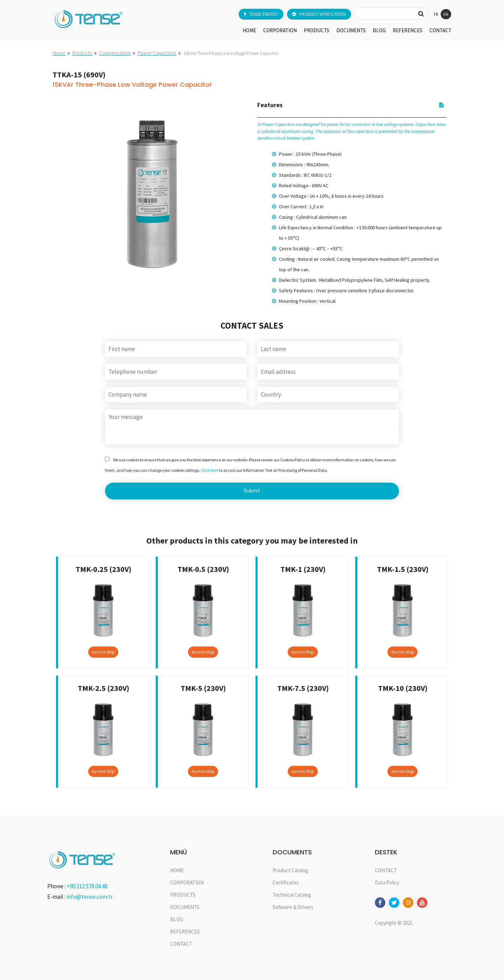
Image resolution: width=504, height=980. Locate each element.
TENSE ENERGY (261, 14)
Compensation (115, 53)
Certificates (286, 883)
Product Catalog (290, 870)
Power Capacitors (157, 53)
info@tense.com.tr (90, 897)
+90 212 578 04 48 (87, 886)
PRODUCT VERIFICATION (319, 14)
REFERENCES (408, 30)
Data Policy (387, 883)
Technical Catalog (292, 895)
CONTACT (440, 30)
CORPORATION (280, 30)
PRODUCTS (317, 30)
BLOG (379, 30)
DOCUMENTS (351, 30)
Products (82, 53)
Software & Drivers (293, 907)
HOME (249, 30)
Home (59, 53)
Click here (210, 470)
